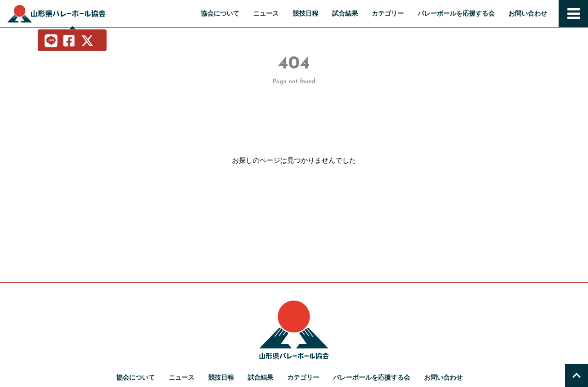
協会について (220, 14)
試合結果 (345, 14)
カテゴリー (388, 14)
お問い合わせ (528, 14)
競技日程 (305, 14)
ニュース (266, 14)
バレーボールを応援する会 (456, 14)
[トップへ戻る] (577, 376)
